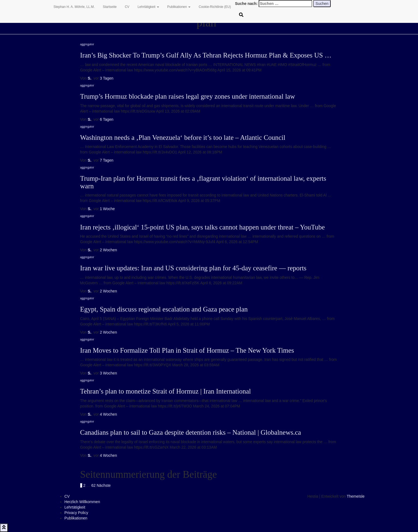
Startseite (110, 7)
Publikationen (179, 7)
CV (127, 7)
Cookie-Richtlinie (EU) (215, 7)
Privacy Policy (76, 513)
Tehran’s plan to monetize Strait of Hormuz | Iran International (166, 391)
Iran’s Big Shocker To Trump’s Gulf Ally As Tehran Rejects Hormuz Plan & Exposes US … (206, 55)
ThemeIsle (356, 496)
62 (94, 485)
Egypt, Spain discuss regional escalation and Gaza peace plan (164, 309)
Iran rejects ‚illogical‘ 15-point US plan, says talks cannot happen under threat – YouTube (203, 227)
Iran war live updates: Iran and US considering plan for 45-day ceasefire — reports (193, 268)
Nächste (104, 485)
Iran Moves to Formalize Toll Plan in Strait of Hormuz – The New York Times (187, 350)
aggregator (87, 44)
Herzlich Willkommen (82, 502)
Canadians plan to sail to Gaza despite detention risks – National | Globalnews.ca (191, 432)
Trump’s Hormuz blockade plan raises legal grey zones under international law (188, 96)
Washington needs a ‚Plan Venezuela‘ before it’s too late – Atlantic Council (183, 137)
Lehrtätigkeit (148, 7)
